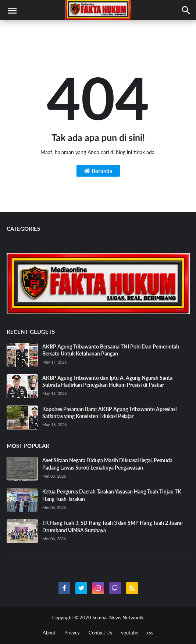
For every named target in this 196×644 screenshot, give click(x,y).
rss (150, 633)
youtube (130, 633)
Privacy (72, 633)
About (49, 633)
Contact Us (100, 633)
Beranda (98, 171)
